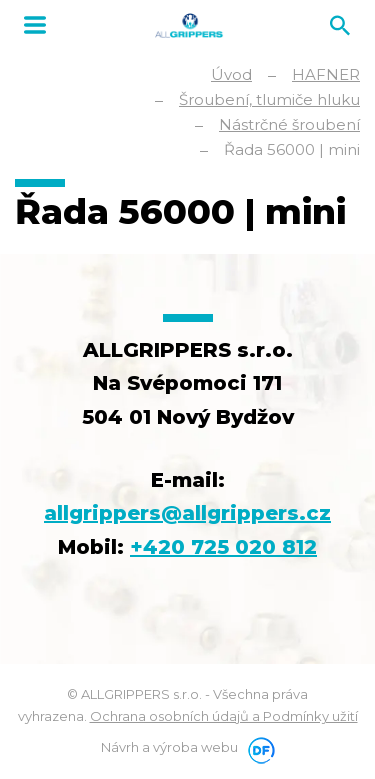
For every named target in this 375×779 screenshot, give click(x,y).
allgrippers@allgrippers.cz (187, 513)
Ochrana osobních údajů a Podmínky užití (224, 716)
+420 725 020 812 (223, 547)
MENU (35, 25)
